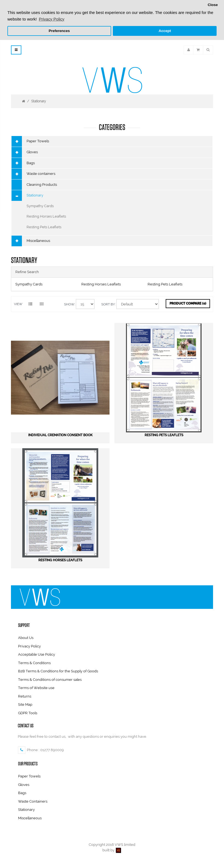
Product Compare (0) (188, 303)
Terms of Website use (36, 688)
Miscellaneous (38, 241)
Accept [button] (165, 31)
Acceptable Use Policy (37, 654)
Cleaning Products (42, 185)
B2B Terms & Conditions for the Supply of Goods (58, 671)
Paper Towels (38, 141)
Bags (31, 163)
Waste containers (41, 174)
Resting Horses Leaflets (46, 216)
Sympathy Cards (40, 206)
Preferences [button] (59, 31)
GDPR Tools (28, 713)
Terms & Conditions (34, 663)
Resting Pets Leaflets (44, 227)
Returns (25, 696)
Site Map (25, 704)
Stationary (38, 101)
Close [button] (213, 5)
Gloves (32, 152)
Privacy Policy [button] (52, 19)
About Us (26, 638)
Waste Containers (33, 801)
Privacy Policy (29, 646)
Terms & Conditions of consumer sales (50, 680)
